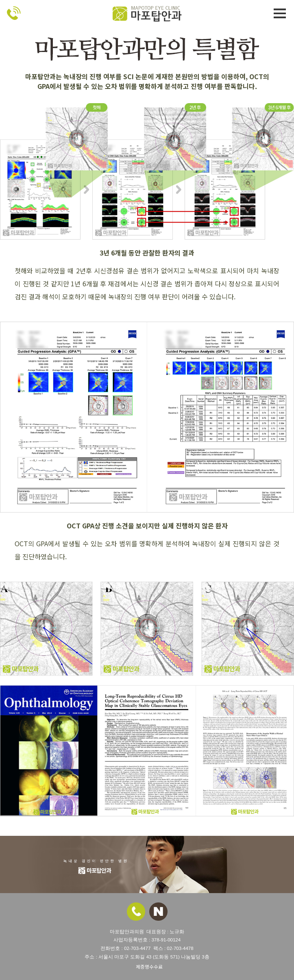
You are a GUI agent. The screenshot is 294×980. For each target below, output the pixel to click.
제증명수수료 (149, 967)
